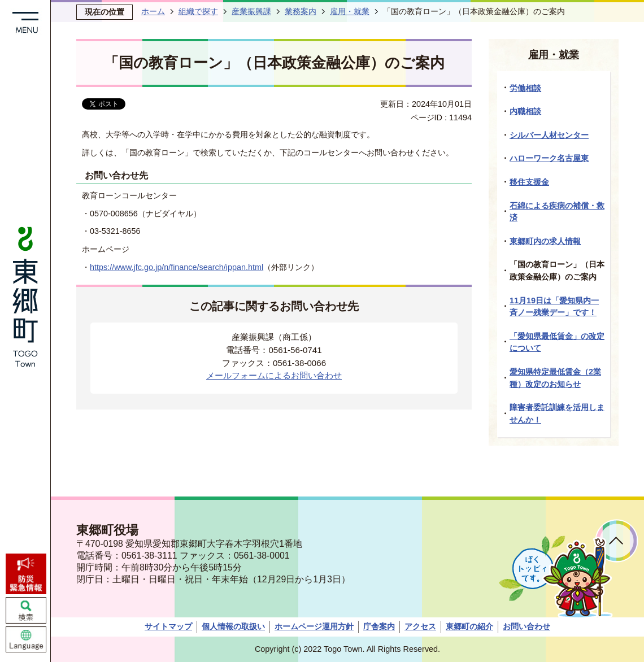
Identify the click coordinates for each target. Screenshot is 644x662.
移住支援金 (529, 182)
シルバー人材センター (549, 135)
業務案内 (301, 11)
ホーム (153, 11)
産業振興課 (251, 11)
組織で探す (198, 11)
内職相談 (525, 111)
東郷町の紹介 (469, 626)
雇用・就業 (350, 11)
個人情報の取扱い (233, 626)
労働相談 (525, 88)
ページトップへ (617, 541)
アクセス (420, 626)
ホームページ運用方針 (314, 626)
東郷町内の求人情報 (545, 241)
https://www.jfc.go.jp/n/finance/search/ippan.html (177, 267)
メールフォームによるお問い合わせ (274, 375)
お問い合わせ (526, 626)
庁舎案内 (379, 626)
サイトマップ (168, 626)
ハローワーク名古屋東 (549, 158)
